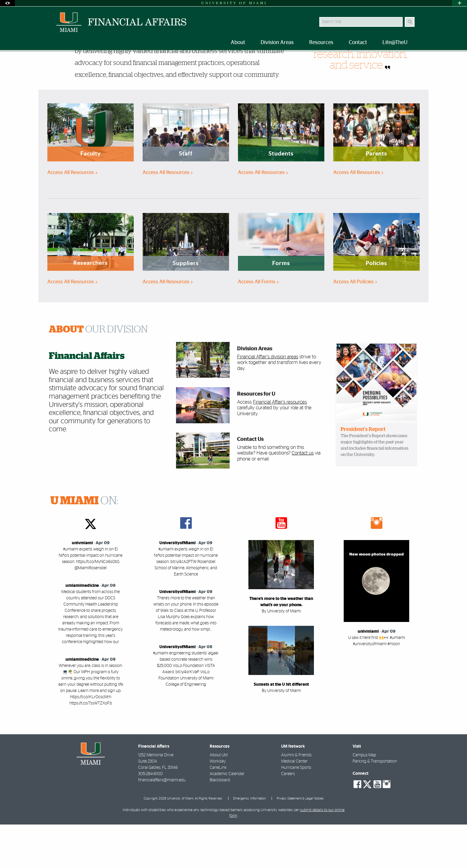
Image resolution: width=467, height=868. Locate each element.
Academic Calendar (227, 817)
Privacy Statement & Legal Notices (300, 842)
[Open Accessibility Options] (7, 3)
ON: (84, 545)
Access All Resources (72, 216)
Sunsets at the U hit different (281, 728)
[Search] (410, 22)
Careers (288, 817)
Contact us (303, 496)
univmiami (82, 587)
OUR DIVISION (98, 373)
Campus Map (364, 799)
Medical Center (294, 805)
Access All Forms (258, 325)
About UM (219, 799)
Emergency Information (250, 842)
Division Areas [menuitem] (277, 43)
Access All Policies (355, 325)
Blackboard (220, 824)
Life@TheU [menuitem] (395, 43)
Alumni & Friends (296, 799)
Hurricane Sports (296, 811)
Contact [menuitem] (358, 43)
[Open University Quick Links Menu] (460, 3)
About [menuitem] (238, 43)
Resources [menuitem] (321, 43)
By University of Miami (281, 655)
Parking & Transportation (375, 805)
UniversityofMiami (178, 587)
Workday (218, 805)
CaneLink (218, 811)
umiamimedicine (82, 629)
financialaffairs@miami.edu (162, 824)
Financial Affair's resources (280, 445)
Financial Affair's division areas (268, 400)
